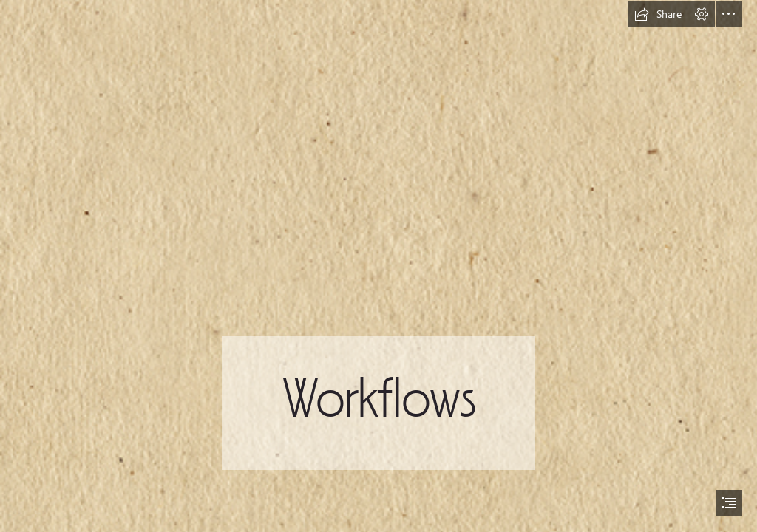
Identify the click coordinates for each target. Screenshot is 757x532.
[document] (378, 266)
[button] (658, 14)
